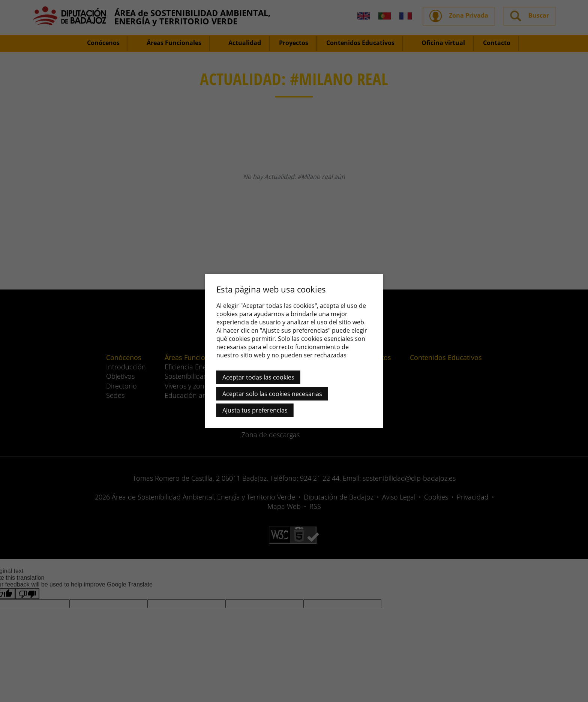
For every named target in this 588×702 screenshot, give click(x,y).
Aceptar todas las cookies (258, 377)
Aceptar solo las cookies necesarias (272, 394)
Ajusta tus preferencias (255, 410)
